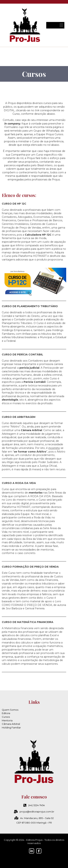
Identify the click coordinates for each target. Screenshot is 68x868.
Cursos (6, 717)
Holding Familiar (11, 728)
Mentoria (7, 720)
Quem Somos (10, 710)
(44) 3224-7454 (34, 805)
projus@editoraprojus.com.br (34, 812)
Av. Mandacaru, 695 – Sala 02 (34, 818)
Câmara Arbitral (11, 724)
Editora (6, 713)
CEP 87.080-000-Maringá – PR (34, 823)
